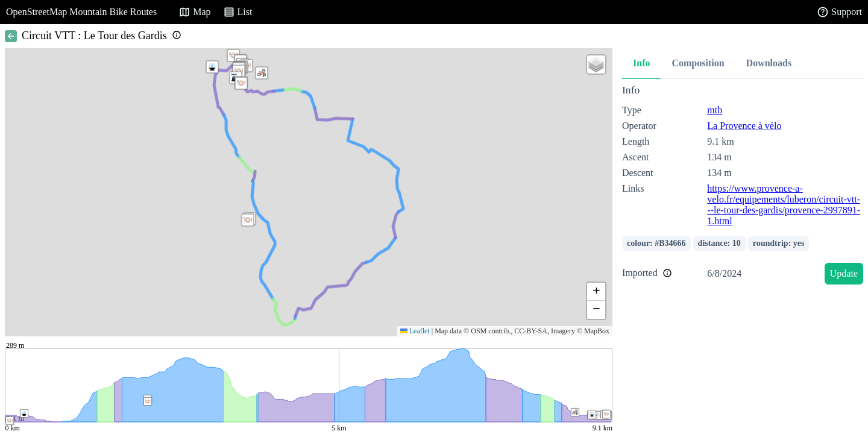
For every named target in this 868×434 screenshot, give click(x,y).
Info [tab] (641, 63)
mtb (715, 110)
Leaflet (415, 331)
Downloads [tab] (769, 63)
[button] (241, 83)
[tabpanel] (743, 187)
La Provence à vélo (744, 126)
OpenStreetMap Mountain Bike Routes (81, 12)
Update (844, 273)
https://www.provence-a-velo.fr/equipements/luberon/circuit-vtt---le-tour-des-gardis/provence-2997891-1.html (784, 205)
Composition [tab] (698, 63)
